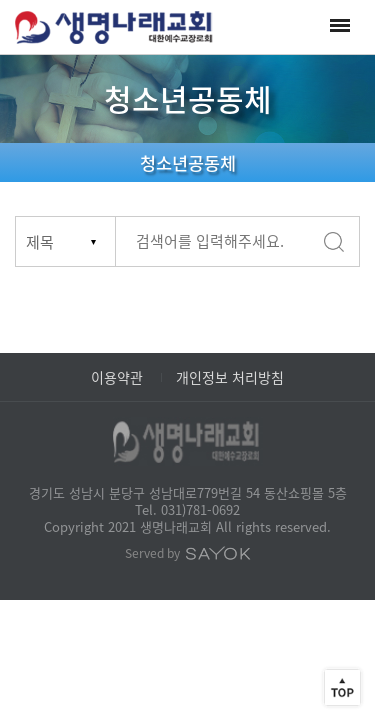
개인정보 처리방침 (230, 377)
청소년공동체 (188, 163)
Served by (188, 553)
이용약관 (117, 377)
